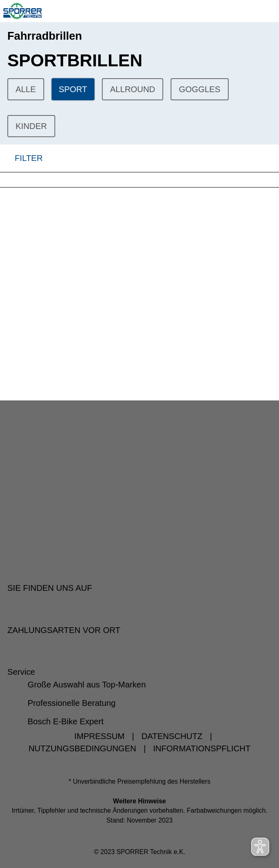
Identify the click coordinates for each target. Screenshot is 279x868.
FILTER (21, 158)
